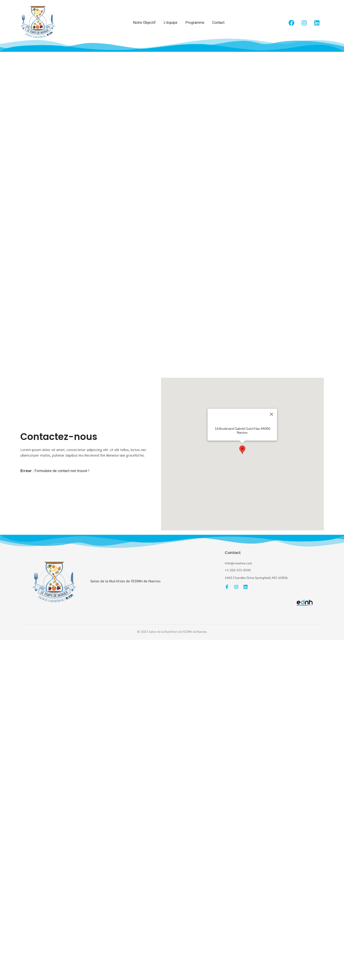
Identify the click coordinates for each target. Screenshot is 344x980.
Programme (195, 23)
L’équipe (170, 23)
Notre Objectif (144, 23)
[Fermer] (271, 414)
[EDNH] (305, 603)
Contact (218, 23)
